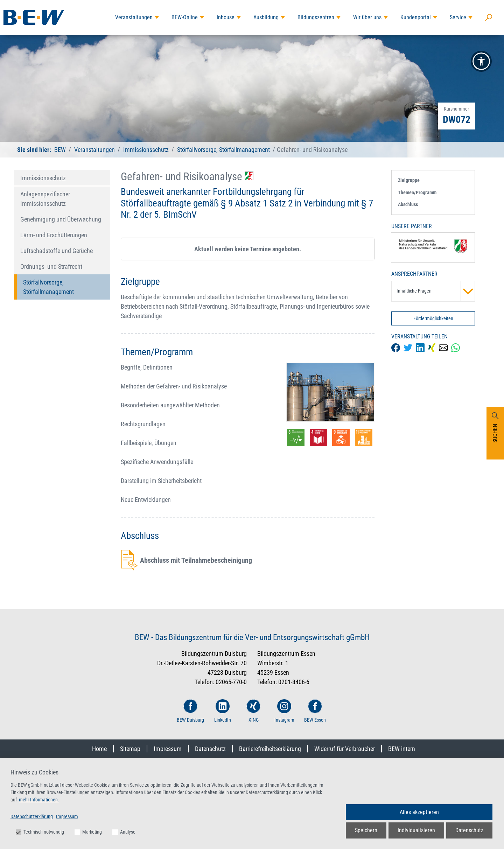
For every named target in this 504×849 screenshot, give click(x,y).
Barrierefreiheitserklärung (270, 749)
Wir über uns (367, 17)
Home (99, 749)
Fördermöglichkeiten (433, 318)
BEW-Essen (315, 711)
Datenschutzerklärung (32, 816)
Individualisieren (416, 830)
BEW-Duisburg (190, 711)
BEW (61, 150)
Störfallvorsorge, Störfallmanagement (223, 150)
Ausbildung (266, 17)
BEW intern (402, 749)
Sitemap (130, 749)
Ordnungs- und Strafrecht (51, 266)
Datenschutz (210, 749)
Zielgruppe (409, 180)
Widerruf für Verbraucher (345, 749)
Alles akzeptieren (419, 812)
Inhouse (226, 17)
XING (253, 711)
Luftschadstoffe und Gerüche (57, 251)
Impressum (168, 749)
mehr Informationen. (39, 800)
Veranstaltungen (134, 17)
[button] (481, 61)
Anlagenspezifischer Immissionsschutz (45, 199)
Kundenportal (416, 17)
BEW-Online (185, 17)
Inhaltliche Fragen (436, 291)
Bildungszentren (316, 17)
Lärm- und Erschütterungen (54, 235)
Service (458, 17)
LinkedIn (223, 711)
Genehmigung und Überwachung (61, 219)
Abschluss (408, 204)
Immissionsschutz (146, 150)
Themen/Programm (417, 192)
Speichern (366, 830)
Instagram (284, 711)
